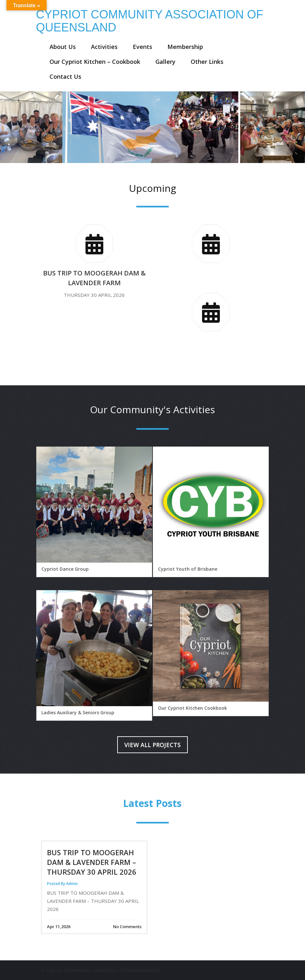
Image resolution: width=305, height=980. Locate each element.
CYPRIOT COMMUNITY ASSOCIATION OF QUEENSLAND (150, 21)
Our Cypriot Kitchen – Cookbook (95, 62)
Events (142, 47)
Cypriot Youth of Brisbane (188, 569)
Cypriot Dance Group (65, 569)
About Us (63, 47)
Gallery (165, 62)
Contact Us (65, 76)
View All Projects (152, 745)
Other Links (207, 62)
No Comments (127, 927)
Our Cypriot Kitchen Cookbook (192, 708)
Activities (104, 47)
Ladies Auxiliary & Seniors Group (78, 712)
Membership (185, 47)
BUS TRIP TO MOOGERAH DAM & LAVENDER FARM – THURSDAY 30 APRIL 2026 (92, 862)
